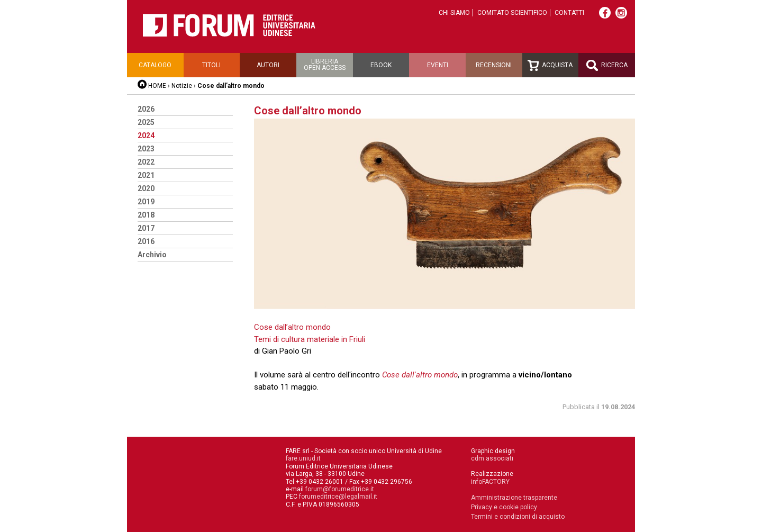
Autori (268, 65)
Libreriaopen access (325, 65)
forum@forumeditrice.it (340, 489)
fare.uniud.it (303, 458)
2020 (146, 188)
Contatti (569, 13)
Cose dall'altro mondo (420, 375)
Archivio (152, 255)
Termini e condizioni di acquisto (518, 517)
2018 (146, 215)
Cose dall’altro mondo (292, 327)
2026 (146, 109)
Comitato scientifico (512, 13)
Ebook (381, 65)
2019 (146, 202)
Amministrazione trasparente (514, 498)
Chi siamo (454, 13)
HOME (157, 86)
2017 (146, 228)
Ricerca (607, 65)
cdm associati (492, 458)
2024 (146, 136)
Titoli (211, 65)
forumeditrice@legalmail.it (338, 497)
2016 (146, 241)
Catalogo (155, 65)
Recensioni (494, 65)
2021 (146, 175)
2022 (146, 162)
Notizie (182, 86)
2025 (146, 122)
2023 (146, 149)
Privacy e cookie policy (504, 507)
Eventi (438, 65)
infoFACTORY (490, 482)
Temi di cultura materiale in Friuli (310, 339)
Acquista (550, 65)
